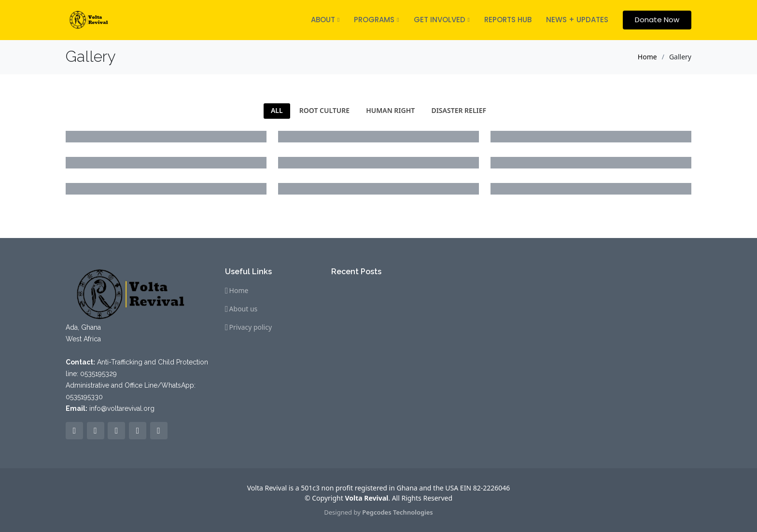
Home (647, 57)
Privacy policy (251, 327)
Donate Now (657, 20)
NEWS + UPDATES (577, 20)
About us (244, 309)
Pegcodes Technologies (398, 512)
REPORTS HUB (508, 20)
